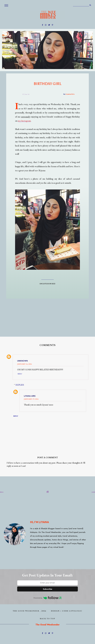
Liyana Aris (30, 396)
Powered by (47, 598)
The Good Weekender (26, 611)
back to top (48, 618)
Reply (20, 374)
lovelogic (76, 611)
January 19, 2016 (31, 399)
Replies (20, 385)
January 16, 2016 (24, 364)
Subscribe (48, 589)
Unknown (22, 361)
